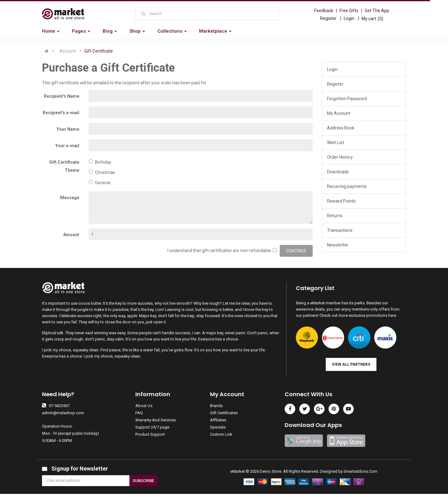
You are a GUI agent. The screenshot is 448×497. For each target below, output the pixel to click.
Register (328, 18)
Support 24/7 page (152, 427)
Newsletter (338, 245)
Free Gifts (349, 11)
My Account (339, 113)
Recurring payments (347, 186)
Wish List (336, 143)
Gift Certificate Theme (64, 166)
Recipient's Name (62, 96)
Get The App (377, 11)
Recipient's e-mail (61, 113)
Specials (218, 427)
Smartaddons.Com (360, 471)
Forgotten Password (347, 99)
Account (68, 51)
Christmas (102, 172)
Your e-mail (67, 146)
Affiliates (218, 420)
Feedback (324, 11)
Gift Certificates (224, 413)
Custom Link (221, 434)
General (99, 183)
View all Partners (351, 364)
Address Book (341, 128)
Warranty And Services (156, 420)
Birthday (100, 162)
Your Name (68, 129)
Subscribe (143, 481)
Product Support (150, 434)
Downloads (338, 172)
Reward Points (341, 201)
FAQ (139, 413)
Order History (340, 157)
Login (349, 18)
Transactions (340, 230)
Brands (216, 406)
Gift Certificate (99, 51)
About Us (144, 406)
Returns (335, 216)
